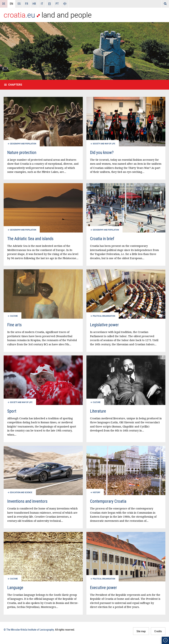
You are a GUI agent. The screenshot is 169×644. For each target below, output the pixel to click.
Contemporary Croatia (108, 501)
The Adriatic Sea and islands (30, 239)
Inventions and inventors (27, 501)
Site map (141, 631)
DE (4, 4)
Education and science (21, 492)
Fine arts (14, 325)
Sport (12, 411)
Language (15, 588)
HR (34, 4)
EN (11, 4)
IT (42, 4)
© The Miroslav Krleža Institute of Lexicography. (29, 629)
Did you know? (102, 152)
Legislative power (104, 325)
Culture (14, 316)
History (96, 492)
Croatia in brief (102, 239)
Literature (98, 411)
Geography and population (23, 144)
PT (57, 4)
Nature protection (22, 152)
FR (27, 4)
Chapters (15, 85)
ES (19, 4)
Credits (158, 631)
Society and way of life (104, 144)
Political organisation (104, 316)
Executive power (103, 588)
